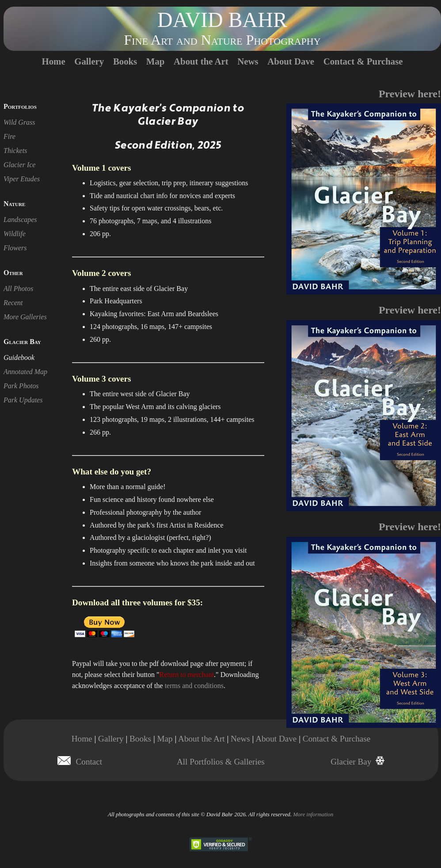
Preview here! (410, 94)
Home (53, 61)
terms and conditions (194, 686)
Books (125, 61)
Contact (89, 762)
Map (156, 61)
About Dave (291, 61)
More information (313, 814)
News (248, 61)
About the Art (201, 61)
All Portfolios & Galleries (221, 762)
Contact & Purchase (363, 61)
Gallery (89, 61)
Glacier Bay (351, 762)
